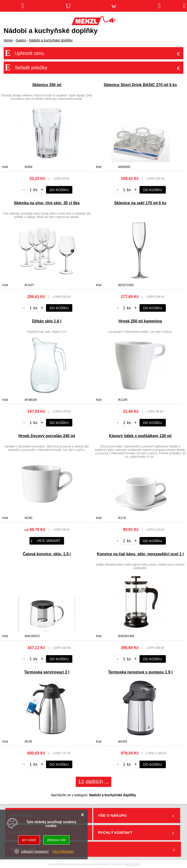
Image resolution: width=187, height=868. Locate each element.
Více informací (63, 851)
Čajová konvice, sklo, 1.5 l (47, 554)
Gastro (21, 40)
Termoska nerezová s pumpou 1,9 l (140, 672)
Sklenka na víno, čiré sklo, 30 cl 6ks (47, 203)
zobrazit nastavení (35, 851)
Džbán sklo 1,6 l (47, 321)
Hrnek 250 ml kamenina (140, 321)
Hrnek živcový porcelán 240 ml (47, 436)
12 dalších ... (94, 782)
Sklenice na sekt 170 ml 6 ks (140, 203)
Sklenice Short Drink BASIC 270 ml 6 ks (140, 85)
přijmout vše (56, 840)
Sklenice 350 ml (47, 85)
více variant (45, 541)
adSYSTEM (132, 864)
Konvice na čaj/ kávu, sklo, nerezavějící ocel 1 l (140, 554)
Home (8, 40)
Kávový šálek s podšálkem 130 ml (140, 436)
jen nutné (29, 840)
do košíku (59, 190)
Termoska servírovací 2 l (47, 672)
